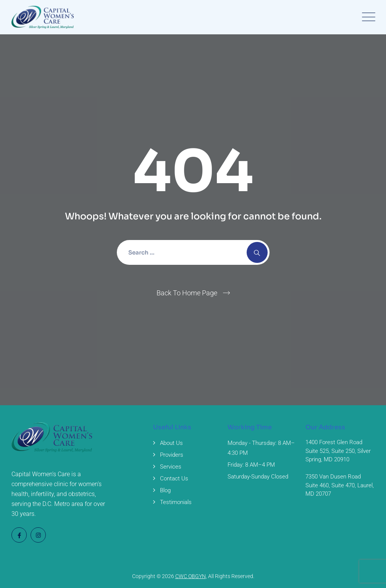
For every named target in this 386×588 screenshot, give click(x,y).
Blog (165, 490)
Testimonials (176, 502)
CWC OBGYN (191, 576)
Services (171, 467)
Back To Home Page (187, 293)
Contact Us (174, 478)
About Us (171, 443)
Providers (172, 455)
